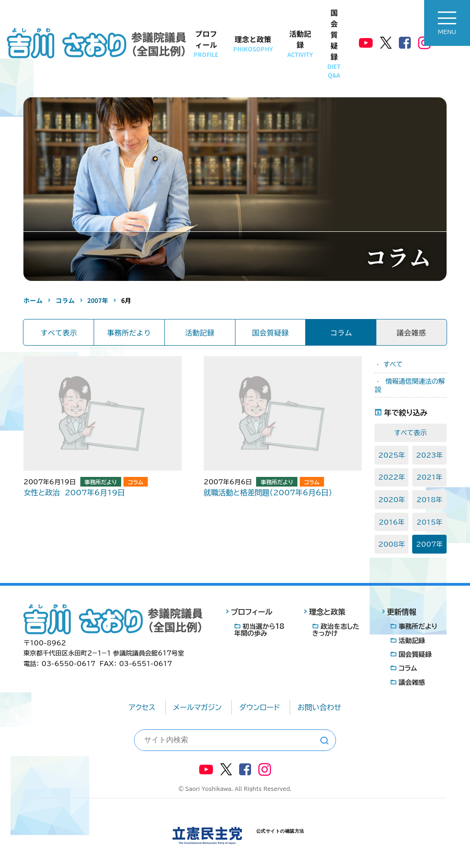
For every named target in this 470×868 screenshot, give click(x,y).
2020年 (392, 500)
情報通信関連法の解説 (410, 385)
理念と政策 (253, 43)
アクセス (142, 707)
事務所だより (129, 332)
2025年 (392, 455)
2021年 (429, 477)
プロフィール (206, 43)
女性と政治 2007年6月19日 (74, 493)
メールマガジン (197, 707)
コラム (341, 332)
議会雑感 (412, 682)
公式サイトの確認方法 (280, 831)
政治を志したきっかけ (336, 630)
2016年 (392, 522)
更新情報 (402, 612)
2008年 (392, 544)
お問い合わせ (319, 707)
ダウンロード (260, 707)
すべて (393, 364)
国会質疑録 (334, 43)
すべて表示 (59, 332)
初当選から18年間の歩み (259, 630)
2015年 (429, 522)
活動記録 (300, 43)
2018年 (429, 500)
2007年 (430, 544)
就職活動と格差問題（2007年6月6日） (268, 493)
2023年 (430, 455)
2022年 (392, 477)
